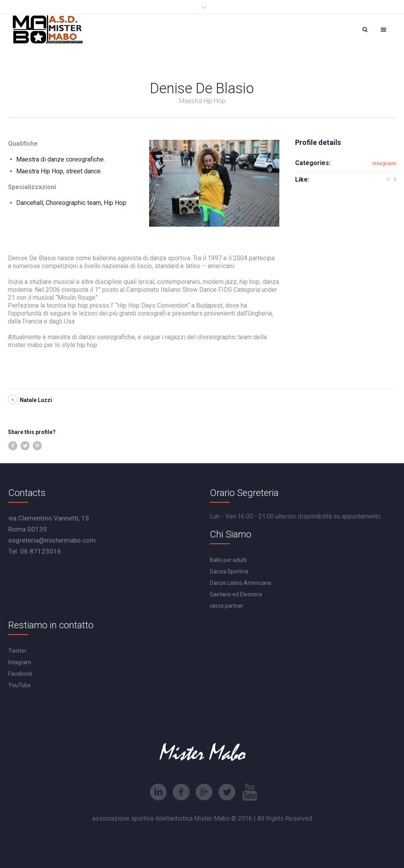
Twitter (17, 651)
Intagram (20, 662)
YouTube (20, 685)
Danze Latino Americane (241, 583)
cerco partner (227, 606)
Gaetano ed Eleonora (236, 594)
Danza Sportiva (229, 571)
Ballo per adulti (228, 560)
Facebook (20, 674)
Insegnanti (384, 163)
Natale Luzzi (36, 400)
